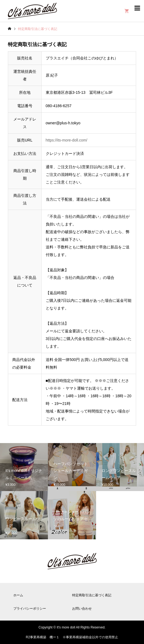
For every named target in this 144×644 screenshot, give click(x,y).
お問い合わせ (82, 609)
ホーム (18, 595)
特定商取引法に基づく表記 (92, 595)
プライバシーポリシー (30, 609)
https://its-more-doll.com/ (67, 140)
